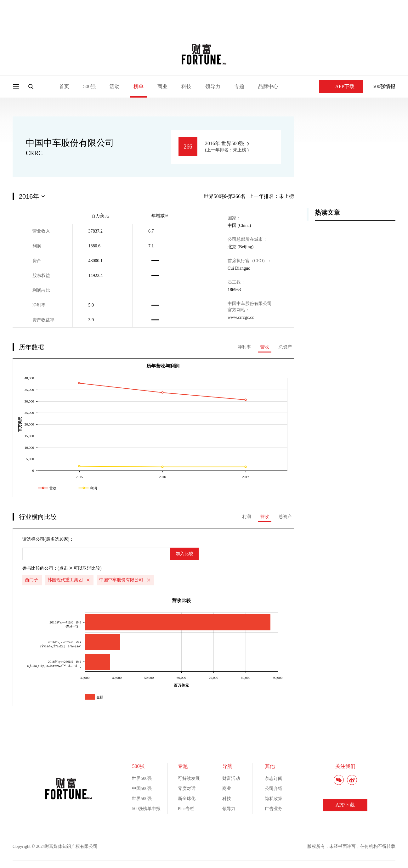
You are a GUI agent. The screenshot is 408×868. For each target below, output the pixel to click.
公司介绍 (274, 789)
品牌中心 (268, 86)
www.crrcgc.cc (241, 317)
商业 (162, 86)
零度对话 (187, 789)
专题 (239, 86)
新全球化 (187, 799)
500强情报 (384, 86)
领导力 (213, 86)
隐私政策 (274, 799)
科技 (186, 86)
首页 (64, 86)
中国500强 (142, 789)
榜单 (139, 86)
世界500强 (142, 778)
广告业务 (274, 809)
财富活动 (231, 778)
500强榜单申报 (146, 809)
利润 (246, 517)
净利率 (244, 347)
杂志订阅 (274, 778)
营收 (265, 347)
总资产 (285, 347)
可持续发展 (189, 778)
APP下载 (341, 86)
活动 (115, 86)
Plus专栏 (186, 809)
